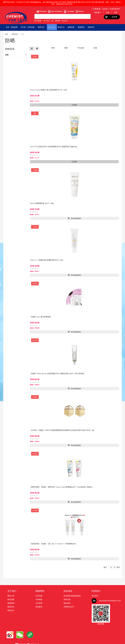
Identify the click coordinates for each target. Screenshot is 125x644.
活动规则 (39, 599)
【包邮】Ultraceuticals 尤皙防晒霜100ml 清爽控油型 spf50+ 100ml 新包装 (57, 374)
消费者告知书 (69, 607)
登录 (116, 12)
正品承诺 (39, 603)
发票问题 (67, 599)
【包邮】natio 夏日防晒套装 (40, 317)
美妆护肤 (15, 34)
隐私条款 (67, 603)
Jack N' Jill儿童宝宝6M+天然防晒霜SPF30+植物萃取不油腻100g (53, 147)
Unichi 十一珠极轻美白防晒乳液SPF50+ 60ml (47, 260)
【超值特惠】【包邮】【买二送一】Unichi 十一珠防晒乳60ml (53, 544)
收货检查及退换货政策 (72, 596)
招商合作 (11, 610)
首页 (7, 34)
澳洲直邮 (11, 603)
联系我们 (96, 591)
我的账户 (98, 12)
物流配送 (39, 607)
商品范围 (11, 599)
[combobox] (62, 16)
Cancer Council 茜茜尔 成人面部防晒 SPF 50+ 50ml (49, 90)
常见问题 (39, 596)
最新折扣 (11, 607)
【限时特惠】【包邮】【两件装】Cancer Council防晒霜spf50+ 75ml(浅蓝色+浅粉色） (62, 487)
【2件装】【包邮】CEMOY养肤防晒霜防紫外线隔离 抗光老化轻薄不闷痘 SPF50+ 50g (62, 430)
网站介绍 (11, 596)
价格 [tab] (7, 55)
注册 (108, 12)
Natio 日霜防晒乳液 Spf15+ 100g (42, 203)
